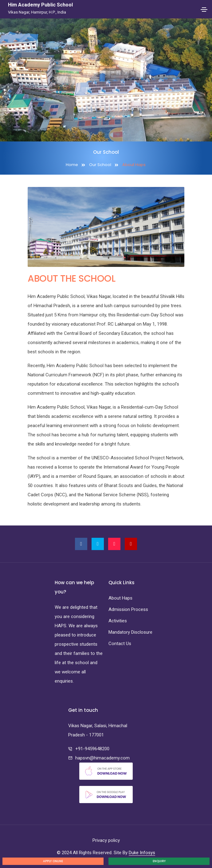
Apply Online (53, 861)
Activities (118, 621)
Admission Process (128, 609)
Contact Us (120, 644)
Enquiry (159, 861)
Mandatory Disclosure (130, 632)
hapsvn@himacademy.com (102, 758)
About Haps (120, 598)
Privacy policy (106, 840)
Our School (100, 165)
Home (72, 165)
